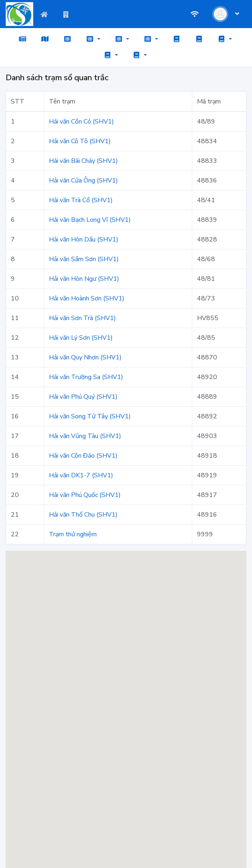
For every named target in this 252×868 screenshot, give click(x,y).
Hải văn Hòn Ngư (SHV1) (84, 279)
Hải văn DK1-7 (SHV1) (81, 475)
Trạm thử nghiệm (73, 534)
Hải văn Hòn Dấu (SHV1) (84, 239)
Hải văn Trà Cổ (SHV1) (81, 200)
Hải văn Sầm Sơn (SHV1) (84, 259)
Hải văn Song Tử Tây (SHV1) (90, 416)
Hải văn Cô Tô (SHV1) (80, 141)
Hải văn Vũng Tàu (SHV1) (85, 436)
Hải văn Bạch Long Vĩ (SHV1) (90, 220)
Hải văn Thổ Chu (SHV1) (83, 515)
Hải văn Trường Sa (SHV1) (86, 377)
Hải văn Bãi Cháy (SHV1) (83, 161)
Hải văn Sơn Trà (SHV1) (82, 318)
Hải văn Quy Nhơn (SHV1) (85, 357)
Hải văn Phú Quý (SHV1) (83, 397)
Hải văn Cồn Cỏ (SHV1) (81, 122)
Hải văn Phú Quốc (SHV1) (85, 495)
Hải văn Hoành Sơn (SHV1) (87, 298)
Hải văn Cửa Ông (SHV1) (83, 180)
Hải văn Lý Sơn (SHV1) (81, 338)
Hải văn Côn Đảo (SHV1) (83, 456)
